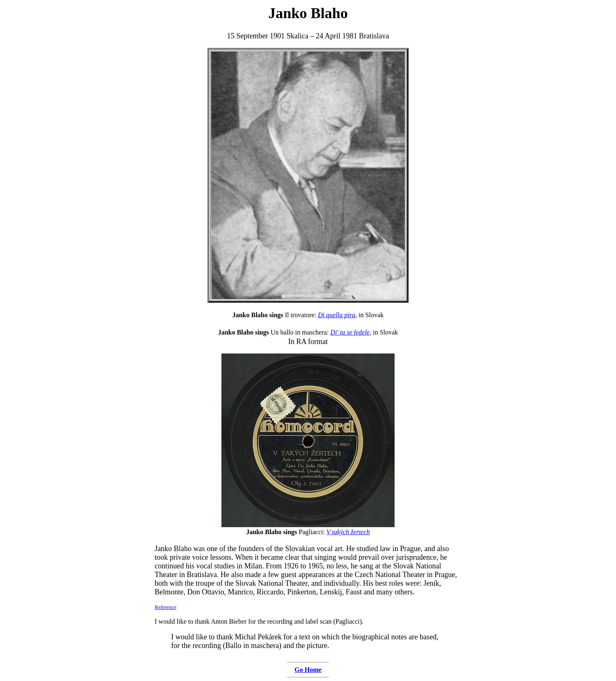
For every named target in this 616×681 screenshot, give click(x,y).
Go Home (308, 670)
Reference (166, 607)
